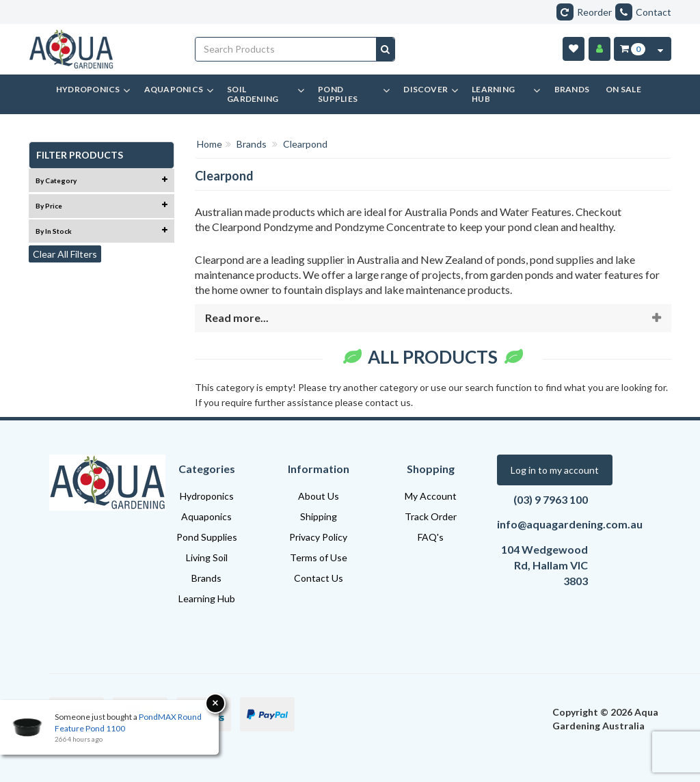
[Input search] (286, 49)
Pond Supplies (207, 537)
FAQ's (431, 537)
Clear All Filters (65, 254)
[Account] (600, 49)
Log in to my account (555, 470)
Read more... (237, 318)
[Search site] (385, 49)
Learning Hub (207, 598)
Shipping (319, 516)
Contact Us (319, 578)
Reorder (584, 12)
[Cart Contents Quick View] (660, 49)
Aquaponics (206, 516)
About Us (319, 496)
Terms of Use (319, 557)
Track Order (431, 516)
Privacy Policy (318, 537)
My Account (431, 496)
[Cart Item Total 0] (632, 49)
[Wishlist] (574, 49)
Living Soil (207, 557)
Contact (643, 12)
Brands (206, 578)
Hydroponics (207, 496)
